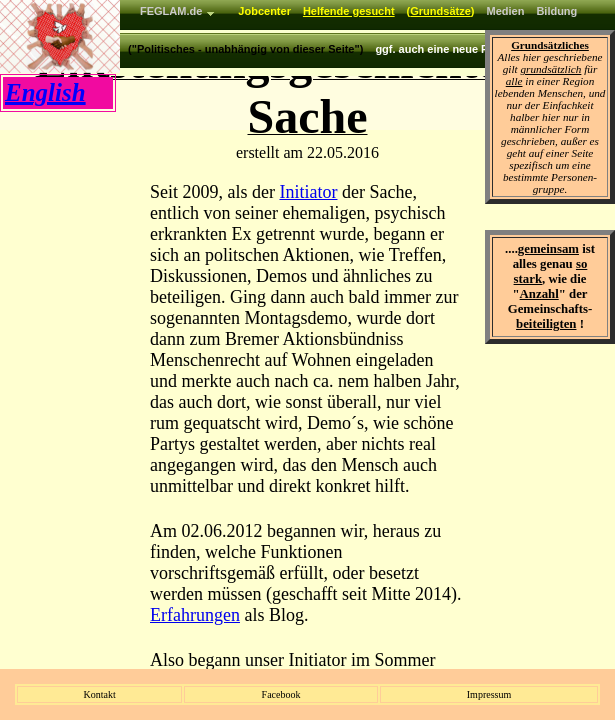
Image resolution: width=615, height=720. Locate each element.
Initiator (308, 192)
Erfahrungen (195, 615)
